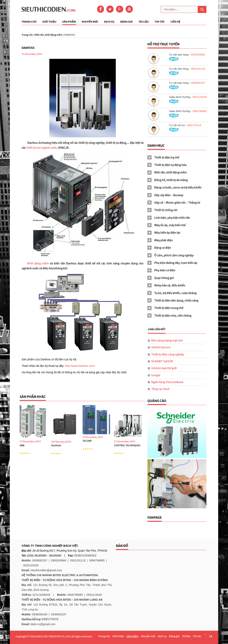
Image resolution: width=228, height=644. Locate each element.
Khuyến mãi (90, 22)
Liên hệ (176, 22)
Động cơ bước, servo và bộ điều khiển (178, 188)
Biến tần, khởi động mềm (49, 35)
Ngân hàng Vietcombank (167, 382)
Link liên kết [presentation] (157, 329)
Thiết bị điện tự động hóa (170, 165)
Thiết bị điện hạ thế (167, 158)
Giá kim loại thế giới (164, 368)
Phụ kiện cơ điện (165, 270)
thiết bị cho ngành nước (42, 148)
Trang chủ (29, 22)
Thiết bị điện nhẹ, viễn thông (173, 316)
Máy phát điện (164, 240)
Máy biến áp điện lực (167, 233)
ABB (22, 445)
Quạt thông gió (164, 278)
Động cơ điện (163, 248)
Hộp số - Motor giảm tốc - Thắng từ (177, 203)
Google (156, 375)
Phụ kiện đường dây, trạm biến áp (176, 263)
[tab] (177, 158)
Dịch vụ (109, 22)
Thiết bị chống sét (166, 210)
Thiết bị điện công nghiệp (168, 354)
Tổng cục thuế (160, 389)
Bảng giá (126, 22)
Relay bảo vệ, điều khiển (170, 285)
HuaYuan (56, 445)
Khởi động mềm (38, 263)
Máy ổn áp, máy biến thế (170, 225)
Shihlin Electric (161, 347)
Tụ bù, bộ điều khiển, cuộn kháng (175, 293)
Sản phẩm (69, 22)
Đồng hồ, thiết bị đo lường (171, 180)
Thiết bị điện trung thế (169, 308)
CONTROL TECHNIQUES (127, 445)
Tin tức (160, 22)
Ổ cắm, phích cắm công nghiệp (174, 255)
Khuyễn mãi (148, 636)
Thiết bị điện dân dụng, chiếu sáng (176, 301)
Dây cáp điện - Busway (169, 195)
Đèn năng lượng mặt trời (167, 341)
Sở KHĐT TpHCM (162, 361)
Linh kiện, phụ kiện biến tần (172, 218)
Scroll (205, 634)
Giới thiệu (49, 22)
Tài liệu (144, 22)
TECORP (87, 441)
